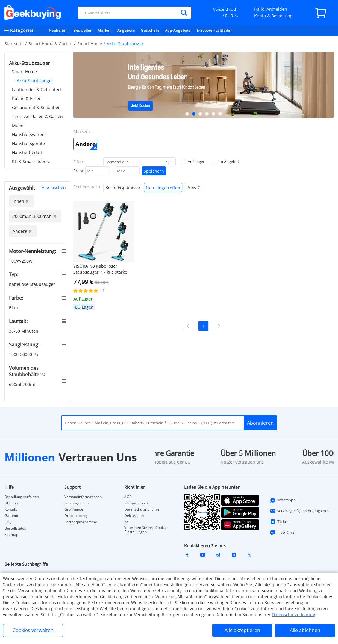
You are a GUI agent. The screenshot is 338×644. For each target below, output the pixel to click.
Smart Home (90, 44)
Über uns (12, 503)
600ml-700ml (23, 384)
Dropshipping (76, 516)
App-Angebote (178, 30)
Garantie (12, 516)
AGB (128, 497)
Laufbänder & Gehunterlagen (39, 89)
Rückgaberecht (137, 503)
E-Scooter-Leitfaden (215, 30)
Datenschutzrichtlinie (142, 509)
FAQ (8, 522)
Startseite (14, 44)
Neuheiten (58, 30)
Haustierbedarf (27, 152)
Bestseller (82, 30)
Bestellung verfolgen (22, 497)
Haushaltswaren (28, 134)
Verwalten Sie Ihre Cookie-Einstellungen (146, 530)
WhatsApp (283, 500)
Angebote (126, 30)
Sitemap (11, 535)
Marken (104, 30)
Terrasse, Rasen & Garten (37, 116)
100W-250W (21, 261)
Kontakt (11, 509)
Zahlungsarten (76, 503)
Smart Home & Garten (50, 44)
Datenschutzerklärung (294, 614)
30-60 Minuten (24, 331)
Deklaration (134, 516)
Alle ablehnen (305, 630)
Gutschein (150, 30)
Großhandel (74, 509)
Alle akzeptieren (242, 630)
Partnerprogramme (81, 522)
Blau (14, 308)
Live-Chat (283, 533)
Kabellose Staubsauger (33, 284)
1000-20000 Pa (24, 354)
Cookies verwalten (33, 630)
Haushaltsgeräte (28, 143)
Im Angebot (225, 162)
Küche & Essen (27, 98)
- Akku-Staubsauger (34, 80)
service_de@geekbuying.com (299, 511)
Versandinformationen (83, 497)
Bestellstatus (15, 528)
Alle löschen (54, 187)
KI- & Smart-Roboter (32, 161)
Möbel (18, 125)
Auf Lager (193, 162)
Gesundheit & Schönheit (36, 107)
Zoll (127, 522)
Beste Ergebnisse (123, 187)
